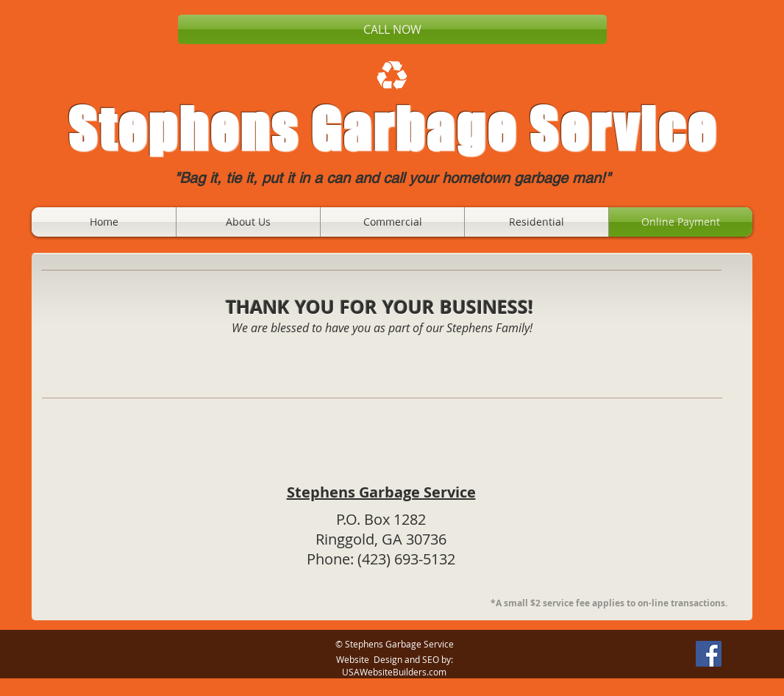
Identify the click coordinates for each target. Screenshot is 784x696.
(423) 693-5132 (406, 559)
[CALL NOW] (392, 29)
